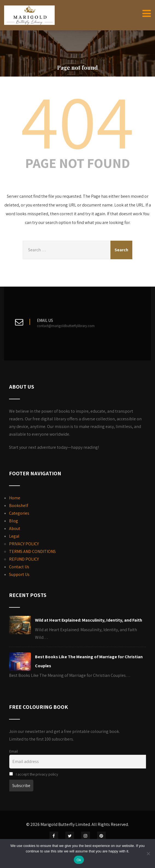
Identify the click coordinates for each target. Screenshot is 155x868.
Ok (79, 860)
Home (15, 498)
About (15, 528)
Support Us (19, 574)
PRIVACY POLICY (24, 544)
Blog (14, 521)
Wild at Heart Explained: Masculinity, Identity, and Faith (89, 620)
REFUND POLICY (24, 559)
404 (78, 120)
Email (14, 751)
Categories (19, 513)
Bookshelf (19, 506)
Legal (14, 536)
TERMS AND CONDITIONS (32, 551)
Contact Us (19, 567)
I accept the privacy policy (34, 774)
